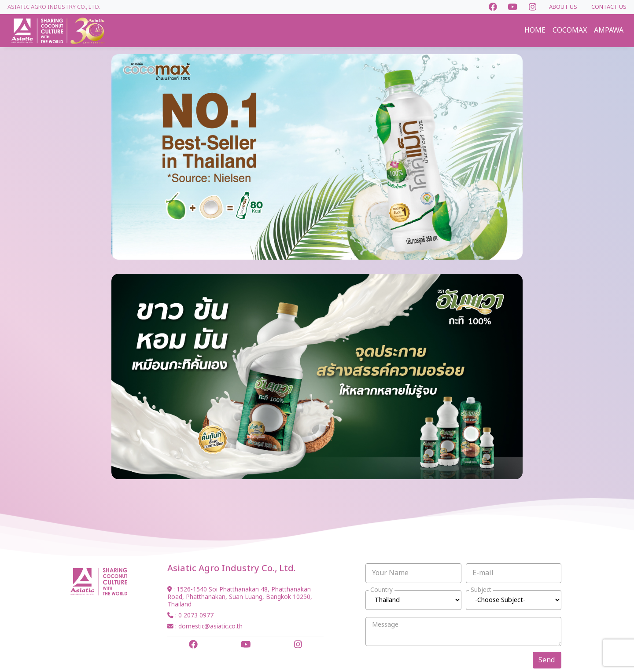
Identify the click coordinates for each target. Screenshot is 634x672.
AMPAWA (609, 30)
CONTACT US (609, 7)
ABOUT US (563, 7)
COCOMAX (570, 30)
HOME (535, 30)
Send (547, 660)
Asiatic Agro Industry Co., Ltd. (54, 7)
